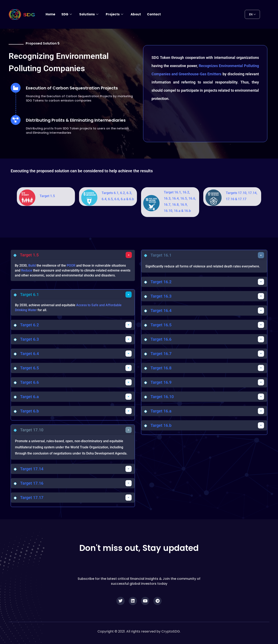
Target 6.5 (29, 368)
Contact (154, 14)
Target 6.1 (29, 295)
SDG (67, 14)
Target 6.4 (29, 354)
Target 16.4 (161, 311)
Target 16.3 (161, 296)
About (136, 14)
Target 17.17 (32, 498)
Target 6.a (29, 397)
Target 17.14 (32, 469)
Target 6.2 (29, 325)
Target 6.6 (29, 382)
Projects (114, 14)
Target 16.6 (161, 339)
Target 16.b (161, 425)
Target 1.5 (47, 196)
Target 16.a (161, 411)
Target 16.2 (161, 282)
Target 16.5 (161, 325)
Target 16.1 (161, 255)
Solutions (89, 14)
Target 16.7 (161, 354)
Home (50, 14)
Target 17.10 (32, 430)
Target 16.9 (161, 382)
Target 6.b (29, 411)
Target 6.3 (29, 339)
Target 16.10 (162, 397)
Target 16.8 (161, 368)
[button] (73, 255)
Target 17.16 (32, 483)
